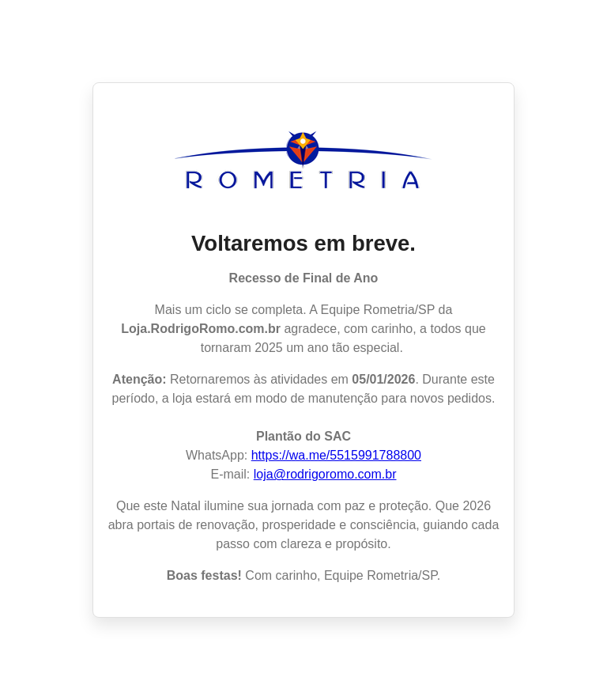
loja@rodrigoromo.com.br (325, 474)
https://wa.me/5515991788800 (336, 455)
